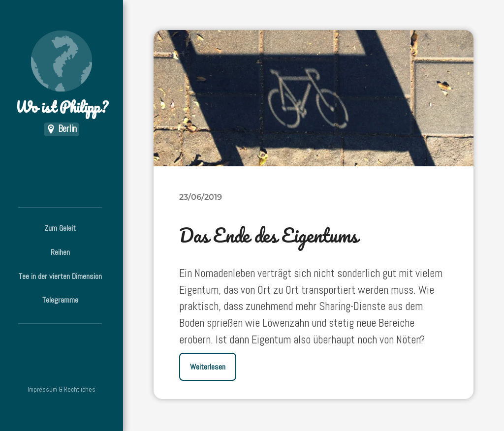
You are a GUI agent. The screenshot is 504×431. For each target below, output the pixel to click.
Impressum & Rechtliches (62, 389)
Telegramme (60, 300)
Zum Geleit (60, 228)
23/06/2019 (201, 197)
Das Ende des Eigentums (268, 235)
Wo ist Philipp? (62, 74)
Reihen (60, 252)
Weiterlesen (208, 367)
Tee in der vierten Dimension (60, 276)
